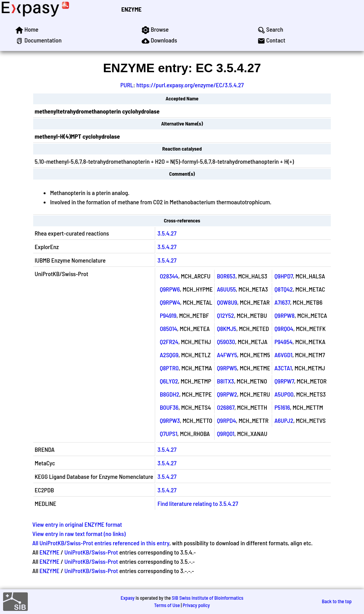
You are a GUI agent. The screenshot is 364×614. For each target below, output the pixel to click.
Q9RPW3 (170, 420)
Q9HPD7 (284, 276)
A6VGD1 (283, 355)
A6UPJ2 (284, 420)
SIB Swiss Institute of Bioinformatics (207, 598)
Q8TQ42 (284, 289)
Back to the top (337, 601)
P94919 (168, 315)
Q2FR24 (169, 342)
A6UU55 (226, 289)
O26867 (226, 407)
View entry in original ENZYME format (77, 524)
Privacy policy (196, 605)
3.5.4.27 (167, 233)
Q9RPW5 (227, 368)
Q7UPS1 (168, 433)
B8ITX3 (225, 381)
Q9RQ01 (226, 433)
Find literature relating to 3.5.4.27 (198, 503)
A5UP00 (284, 394)
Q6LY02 (169, 381)
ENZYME (131, 9)
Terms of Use (167, 605)
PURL (127, 85)
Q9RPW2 (227, 394)
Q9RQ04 (284, 328)
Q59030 (226, 342)
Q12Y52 (225, 315)
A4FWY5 (227, 355)
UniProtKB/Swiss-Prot (91, 552)
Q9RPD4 (226, 420)
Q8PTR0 (169, 368)
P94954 (284, 342)
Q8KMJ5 (227, 328)
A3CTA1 (283, 368)
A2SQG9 (169, 355)
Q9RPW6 (170, 289)
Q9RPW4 (170, 302)
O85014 (168, 328)
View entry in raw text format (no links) (79, 533)
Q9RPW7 (284, 381)
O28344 (169, 276)
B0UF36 (169, 407)
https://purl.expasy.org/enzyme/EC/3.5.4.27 (190, 85)
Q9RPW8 (284, 315)
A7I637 (282, 302)
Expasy (127, 598)
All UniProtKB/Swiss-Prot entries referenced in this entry (101, 543)
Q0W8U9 (227, 302)
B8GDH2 (169, 394)
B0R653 (226, 276)
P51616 (282, 407)
